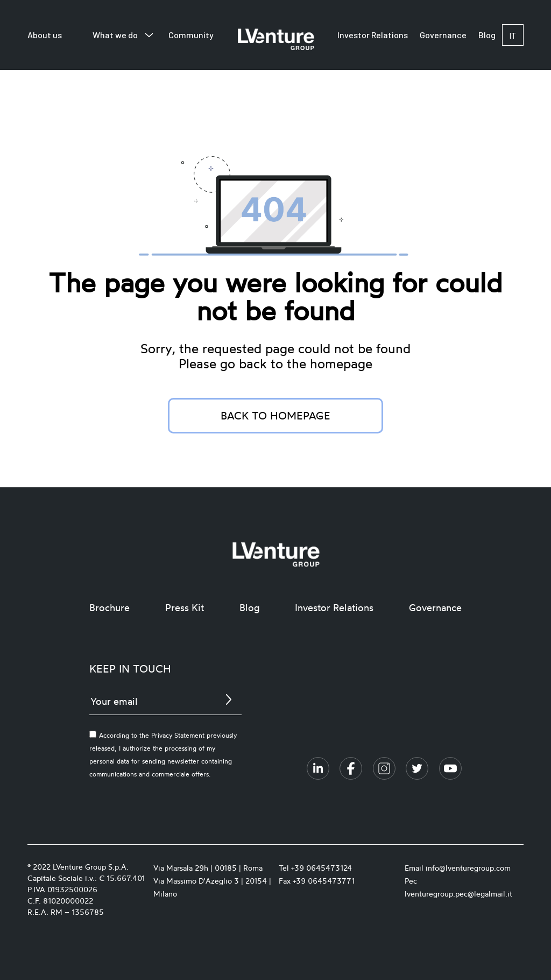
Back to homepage (275, 415)
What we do (115, 35)
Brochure (110, 607)
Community (191, 35)
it (513, 35)
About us (45, 35)
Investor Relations (373, 35)
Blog (487, 35)
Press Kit (185, 607)
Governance (443, 35)
